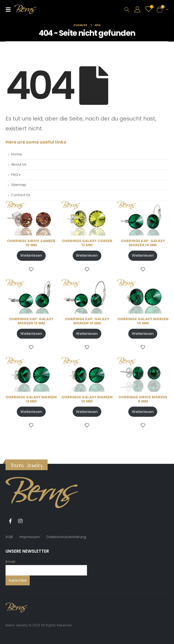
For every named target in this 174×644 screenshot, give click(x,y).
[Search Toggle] (127, 10)
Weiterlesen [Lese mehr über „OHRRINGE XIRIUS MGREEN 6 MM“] (143, 412)
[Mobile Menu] (10, 9)
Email (10, 562)
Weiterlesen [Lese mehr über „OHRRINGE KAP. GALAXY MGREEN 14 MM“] (143, 255)
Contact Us (21, 195)
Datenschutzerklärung (66, 537)
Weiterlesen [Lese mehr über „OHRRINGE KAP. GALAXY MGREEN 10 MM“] (87, 334)
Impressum (30, 537)
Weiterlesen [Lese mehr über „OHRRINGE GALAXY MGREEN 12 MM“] (31, 412)
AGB (9, 537)
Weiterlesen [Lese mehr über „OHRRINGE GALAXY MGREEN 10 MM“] (87, 412)
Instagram (20, 521)
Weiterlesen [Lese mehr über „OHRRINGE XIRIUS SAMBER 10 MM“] (31, 255)
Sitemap (19, 185)
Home (17, 154)
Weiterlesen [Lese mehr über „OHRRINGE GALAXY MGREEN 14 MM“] (143, 334)
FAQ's (16, 175)
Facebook (10, 521)
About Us (19, 164)
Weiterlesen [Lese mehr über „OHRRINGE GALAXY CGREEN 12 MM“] (87, 255)
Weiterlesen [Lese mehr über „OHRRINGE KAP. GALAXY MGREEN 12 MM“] (31, 334)
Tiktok (31, 521)
